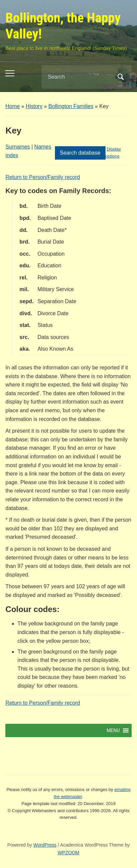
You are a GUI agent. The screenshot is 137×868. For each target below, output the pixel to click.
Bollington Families (71, 106)
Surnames (18, 147)
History (34, 106)
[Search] (78, 77)
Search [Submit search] (121, 77)
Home (13, 106)
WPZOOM (68, 853)
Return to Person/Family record (43, 177)
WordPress (45, 845)
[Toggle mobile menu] (10, 73)
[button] (113, 730)
